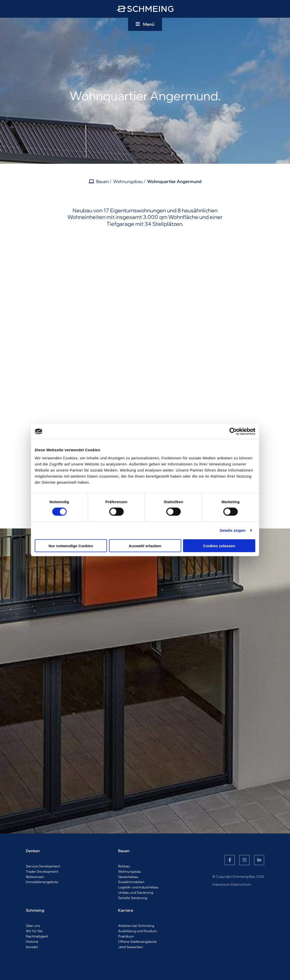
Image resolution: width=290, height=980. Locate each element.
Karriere (126, 910)
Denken (33, 851)
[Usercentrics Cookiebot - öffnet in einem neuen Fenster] (233, 432)
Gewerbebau (128, 877)
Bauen (102, 181)
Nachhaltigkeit (37, 936)
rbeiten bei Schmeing (137, 926)
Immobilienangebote (42, 882)
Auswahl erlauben (145, 546)
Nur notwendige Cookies (71, 546)
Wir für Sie (34, 931)
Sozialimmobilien (131, 882)
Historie (32, 942)
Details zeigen (233, 530)
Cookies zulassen (219, 546)
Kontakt (32, 947)
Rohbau (124, 866)
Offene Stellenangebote (137, 942)
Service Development (43, 866)
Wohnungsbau (128, 181)
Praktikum (126, 936)
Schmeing (35, 910)
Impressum (221, 884)
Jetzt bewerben (131, 947)
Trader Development (42, 871)
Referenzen (35, 877)
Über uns (33, 926)
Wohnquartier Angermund (174, 181)
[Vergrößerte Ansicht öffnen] (63, 282)
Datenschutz (241, 884)
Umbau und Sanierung (136, 892)
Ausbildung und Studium (138, 931)
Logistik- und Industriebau (138, 887)
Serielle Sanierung (133, 898)
